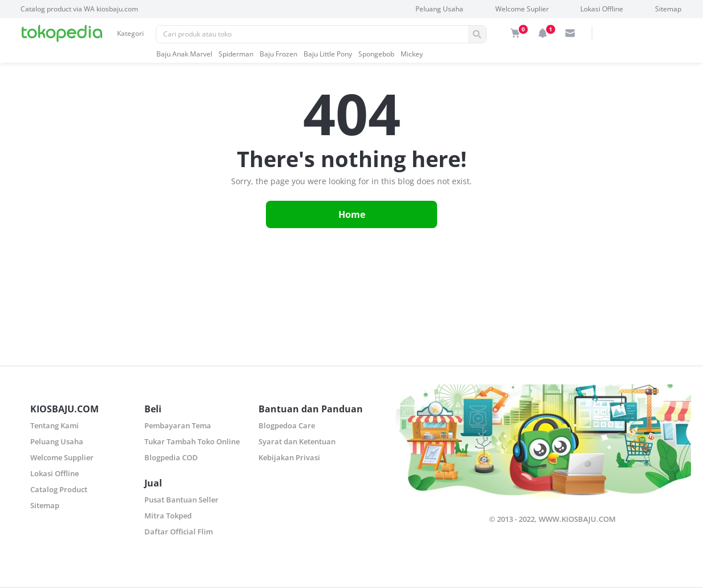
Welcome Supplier (62, 457)
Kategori (130, 33)
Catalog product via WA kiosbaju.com (79, 9)
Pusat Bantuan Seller (181, 500)
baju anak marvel (184, 54)
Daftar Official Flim (179, 532)
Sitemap (668, 9)
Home (352, 214)
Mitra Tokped (168, 516)
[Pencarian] (312, 34)
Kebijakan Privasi (289, 457)
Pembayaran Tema (178, 425)
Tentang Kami (54, 425)
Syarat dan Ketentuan (297, 441)
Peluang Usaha (439, 9)
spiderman (236, 54)
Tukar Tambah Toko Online (192, 441)
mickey (412, 54)
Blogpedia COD (171, 457)
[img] (515, 33)
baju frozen (278, 54)
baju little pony (328, 54)
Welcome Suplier (522, 9)
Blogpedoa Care (287, 425)
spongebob (376, 54)
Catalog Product (59, 489)
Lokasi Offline (602, 9)
